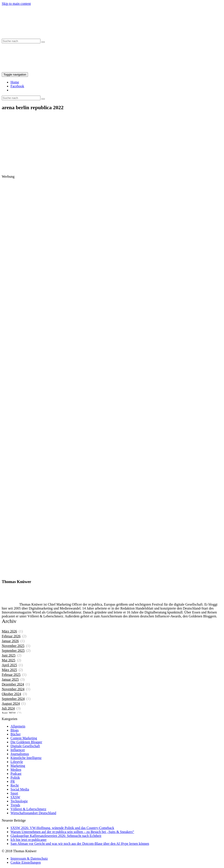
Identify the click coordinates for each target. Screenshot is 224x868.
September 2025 (13, 651)
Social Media (20, 789)
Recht (15, 785)
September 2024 (13, 699)
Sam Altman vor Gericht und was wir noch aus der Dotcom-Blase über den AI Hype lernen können (80, 844)
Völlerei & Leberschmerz (28, 809)
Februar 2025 (11, 675)
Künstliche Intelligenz (26, 758)
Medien (16, 770)
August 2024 (11, 704)
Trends (15, 805)
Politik (15, 778)
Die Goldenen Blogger (26, 742)
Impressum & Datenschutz (29, 858)
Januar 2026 (10, 641)
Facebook (17, 86)
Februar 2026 (11, 636)
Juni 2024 (9, 713)
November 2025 (13, 646)
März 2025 (9, 670)
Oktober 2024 (11, 694)
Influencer (18, 750)
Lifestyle (17, 762)
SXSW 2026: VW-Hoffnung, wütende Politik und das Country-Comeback (62, 828)
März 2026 (9, 631)
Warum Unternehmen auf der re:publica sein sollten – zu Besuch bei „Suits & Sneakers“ (72, 832)
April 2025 (9, 665)
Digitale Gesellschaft (25, 746)
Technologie (19, 801)
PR (13, 781)
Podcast (16, 774)
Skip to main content (16, 4)
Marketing (18, 766)
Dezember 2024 (13, 684)
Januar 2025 (10, 679)
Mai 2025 (9, 660)
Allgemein (18, 726)
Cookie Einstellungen (26, 862)
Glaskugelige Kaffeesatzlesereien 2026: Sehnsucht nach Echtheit (56, 836)
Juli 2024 (8, 708)
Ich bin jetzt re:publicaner (29, 840)
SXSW (15, 797)
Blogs (15, 730)
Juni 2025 (9, 655)
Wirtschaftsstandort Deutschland (33, 813)
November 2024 (13, 689)
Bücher (16, 734)
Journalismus (20, 754)
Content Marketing (24, 738)
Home (15, 82)
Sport (14, 793)
